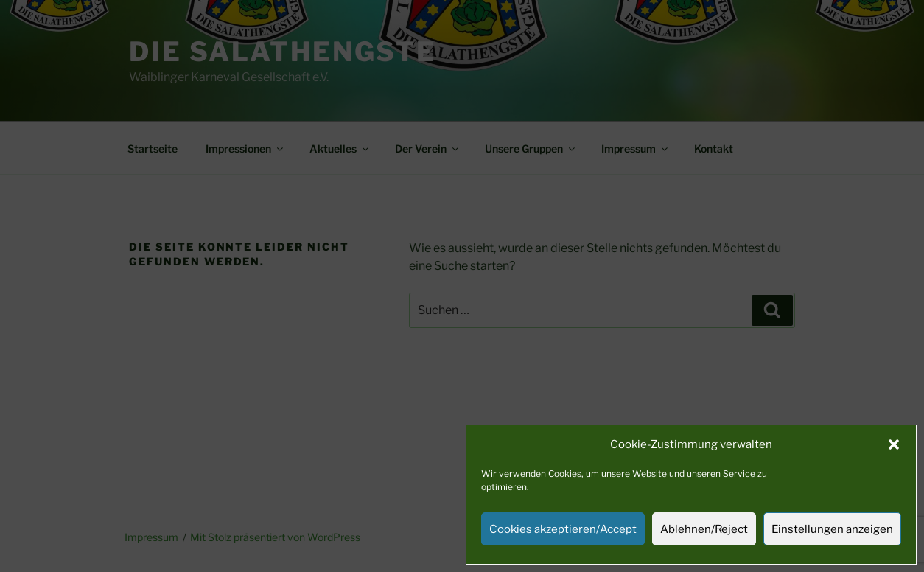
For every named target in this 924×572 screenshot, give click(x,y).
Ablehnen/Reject (704, 529)
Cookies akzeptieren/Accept (563, 529)
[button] (894, 444)
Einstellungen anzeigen (832, 529)
